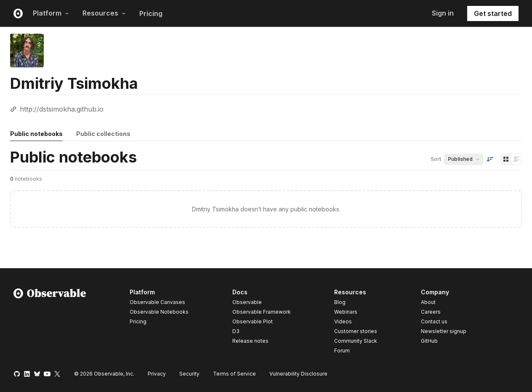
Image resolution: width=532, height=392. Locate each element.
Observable (247, 302)
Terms (234, 374)
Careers (431, 312)
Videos (343, 321)
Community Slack (356, 341)
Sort (436, 159)
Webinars (346, 312)
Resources (104, 13)
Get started (493, 13)
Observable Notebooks (159, 312)
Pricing (151, 13)
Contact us (434, 322)
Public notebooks (36, 134)
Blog (340, 302)
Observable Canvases (157, 302)
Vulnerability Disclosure (298, 374)
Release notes (250, 341)
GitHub (429, 341)
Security (189, 374)
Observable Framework (262, 312)
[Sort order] (490, 159)
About (428, 302)
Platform (51, 13)
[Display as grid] (506, 159)
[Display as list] (516, 159)
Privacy (157, 374)
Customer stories (356, 331)
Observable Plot (253, 321)
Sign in (443, 13)
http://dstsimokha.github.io (62, 109)
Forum (342, 351)
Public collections (103, 134)
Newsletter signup (444, 331)
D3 (236, 331)
